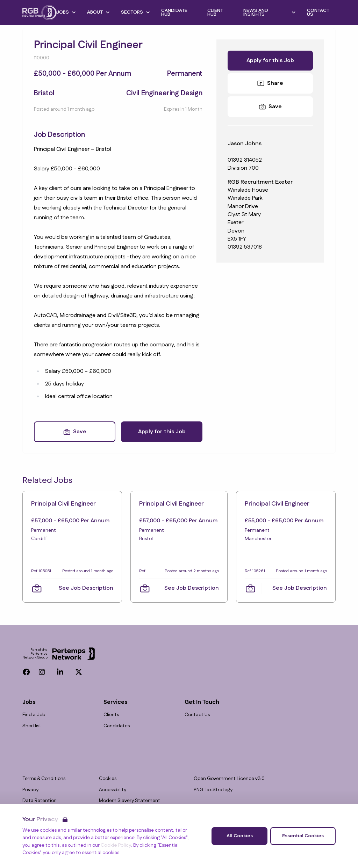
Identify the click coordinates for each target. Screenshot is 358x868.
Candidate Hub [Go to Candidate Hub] (174, 12)
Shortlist (32, 726)
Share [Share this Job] (270, 83)
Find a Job (34, 715)
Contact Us (197, 715)
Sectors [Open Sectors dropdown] (135, 12)
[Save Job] (75, 432)
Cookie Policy (116, 845)
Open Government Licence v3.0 (229, 779)
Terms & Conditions (44, 779)
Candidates (117, 726)
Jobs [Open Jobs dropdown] (66, 12)
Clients (111, 715)
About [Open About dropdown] (98, 12)
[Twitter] (79, 672)
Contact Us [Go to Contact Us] (318, 12)
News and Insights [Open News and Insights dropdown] (270, 12)
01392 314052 (245, 160)
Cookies (108, 779)
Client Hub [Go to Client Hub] (215, 12)
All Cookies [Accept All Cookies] (240, 836)
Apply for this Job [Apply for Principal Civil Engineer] (162, 432)
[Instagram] (42, 672)
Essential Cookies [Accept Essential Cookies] (303, 836)
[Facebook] (26, 672)
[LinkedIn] (60, 672)
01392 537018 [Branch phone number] (245, 247)
